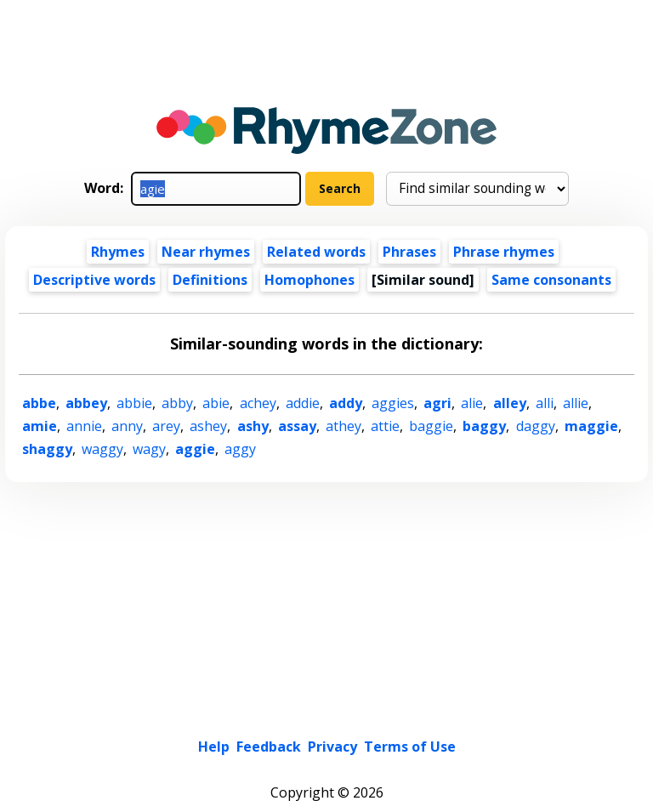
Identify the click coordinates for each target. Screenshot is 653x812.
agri (437, 403)
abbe (39, 403)
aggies (393, 403)
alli (545, 403)
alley (510, 403)
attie (385, 426)
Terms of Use (410, 747)
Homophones (309, 280)
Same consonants (551, 280)
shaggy (47, 449)
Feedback (269, 747)
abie (216, 403)
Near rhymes (206, 252)
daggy (536, 426)
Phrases (409, 252)
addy (346, 403)
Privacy (332, 747)
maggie (591, 426)
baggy (484, 426)
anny (127, 426)
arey (166, 426)
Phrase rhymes (504, 252)
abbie (134, 403)
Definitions (210, 280)
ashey (208, 426)
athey (344, 426)
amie (40, 426)
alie (472, 403)
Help (214, 747)
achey (258, 403)
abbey (86, 403)
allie (576, 403)
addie (303, 403)
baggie (431, 426)
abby (177, 403)
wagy (149, 449)
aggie (195, 449)
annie (84, 426)
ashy (253, 426)
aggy (240, 449)
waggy (102, 449)
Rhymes (118, 252)
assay (297, 426)
